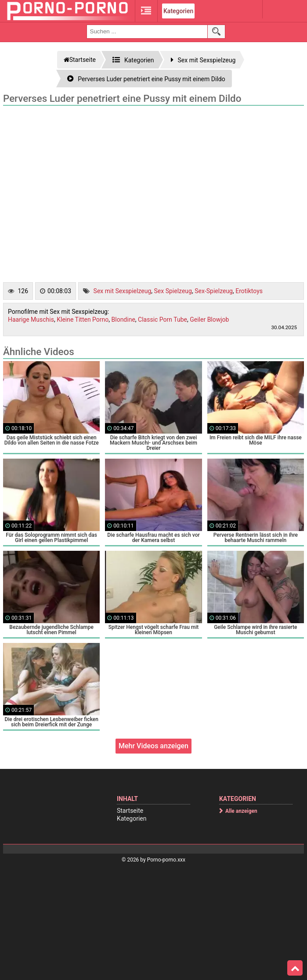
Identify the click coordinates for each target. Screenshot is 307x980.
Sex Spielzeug (173, 291)
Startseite (130, 811)
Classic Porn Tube (163, 319)
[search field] (147, 32)
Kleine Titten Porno (83, 319)
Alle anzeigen (241, 811)
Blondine (123, 319)
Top (295, 968)
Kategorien (178, 11)
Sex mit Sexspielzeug (123, 291)
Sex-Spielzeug (214, 291)
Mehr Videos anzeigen (153, 746)
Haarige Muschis (31, 319)
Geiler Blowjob (209, 319)
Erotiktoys (249, 291)
